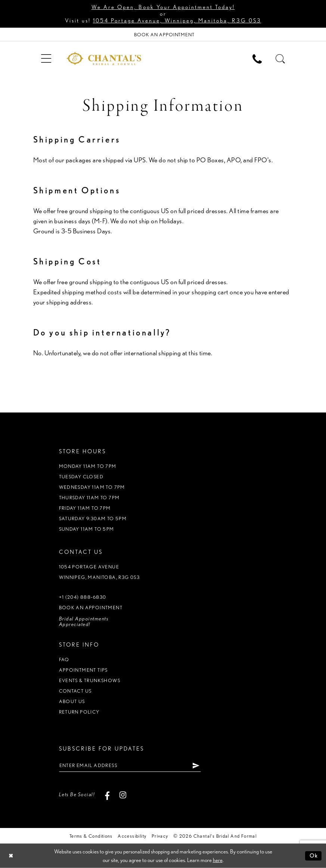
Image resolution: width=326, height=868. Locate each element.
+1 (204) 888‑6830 (83, 597)
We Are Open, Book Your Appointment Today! (163, 7)
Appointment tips (83, 670)
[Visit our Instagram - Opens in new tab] (123, 795)
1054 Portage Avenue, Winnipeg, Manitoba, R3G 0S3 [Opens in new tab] (177, 21)
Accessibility (132, 836)
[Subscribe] (196, 765)
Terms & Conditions (91, 836)
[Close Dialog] (11, 856)
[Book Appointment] (163, 35)
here (218, 860)
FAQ (64, 660)
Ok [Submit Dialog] (314, 856)
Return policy (79, 712)
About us (72, 701)
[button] (46, 58)
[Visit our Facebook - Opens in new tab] (107, 795)
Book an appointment (91, 608)
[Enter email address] (130, 765)
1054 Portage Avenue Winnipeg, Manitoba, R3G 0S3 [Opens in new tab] (100, 572)
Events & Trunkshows (90, 680)
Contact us (75, 691)
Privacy (160, 836)
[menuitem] (46, 58)
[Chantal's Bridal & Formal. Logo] (104, 58)
